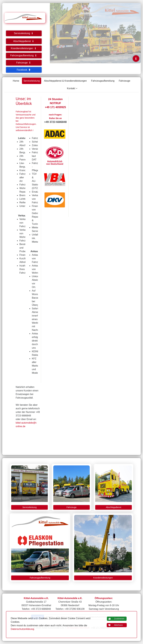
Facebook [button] (24, 70)
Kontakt (71, 88)
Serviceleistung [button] (24, 33)
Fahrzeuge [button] (24, 63)
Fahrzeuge (125, 81)
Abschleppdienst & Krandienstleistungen (65, 81)
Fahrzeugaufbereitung (103, 81)
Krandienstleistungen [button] (24, 48)
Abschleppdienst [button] (24, 41)
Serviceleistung (32, 81)
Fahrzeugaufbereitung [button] (24, 55)
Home (16, 81)
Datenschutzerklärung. (23, 629)
